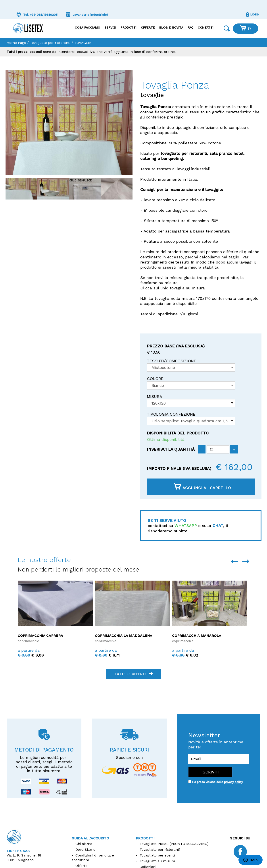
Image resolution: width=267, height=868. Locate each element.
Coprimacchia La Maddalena (124, 636)
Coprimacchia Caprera (40, 636)
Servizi (110, 27)
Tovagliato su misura (157, 861)
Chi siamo (84, 844)
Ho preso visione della (217, 782)
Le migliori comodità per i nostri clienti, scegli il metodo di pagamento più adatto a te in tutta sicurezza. (44, 764)
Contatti (206, 27)
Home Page (16, 43)
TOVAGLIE (83, 43)
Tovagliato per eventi (157, 855)
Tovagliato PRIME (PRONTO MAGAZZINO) (174, 844)
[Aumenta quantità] (234, 449)
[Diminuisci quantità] (202, 449)
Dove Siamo (85, 850)
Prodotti (129, 27)
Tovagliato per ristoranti (50, 43)
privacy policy (233, 782)
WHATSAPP (186, 526)
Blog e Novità (171, 27)
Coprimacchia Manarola (197, 636)
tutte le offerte (134, 674)
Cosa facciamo (87, 27)
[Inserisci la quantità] (218, 449)
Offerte (148, 27)
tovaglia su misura (187, 288)
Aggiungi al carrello (202, 486)
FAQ (190, 27)
